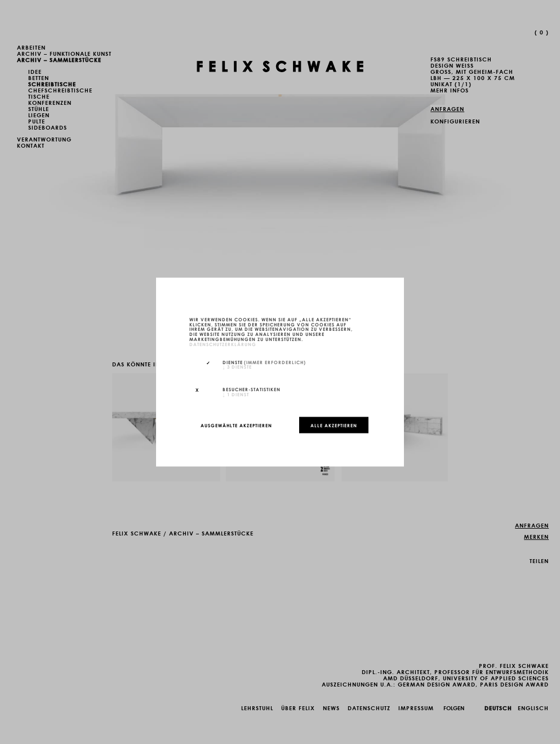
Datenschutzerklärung (223, 343)
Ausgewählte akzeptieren (236, 425)
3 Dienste (237, 366)
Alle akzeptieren (334, 425)
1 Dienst (236, 394)
